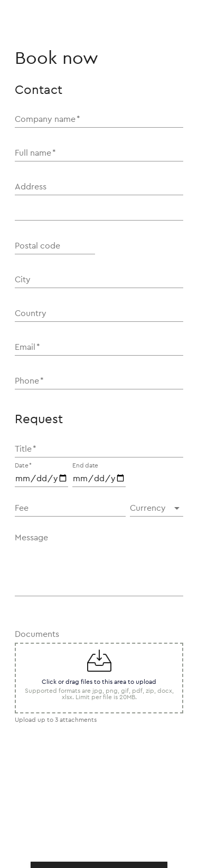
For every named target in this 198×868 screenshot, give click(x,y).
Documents (37, 634)
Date (23, 465)
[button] (157, 508)
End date (85, 465)
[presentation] (95, 809)
